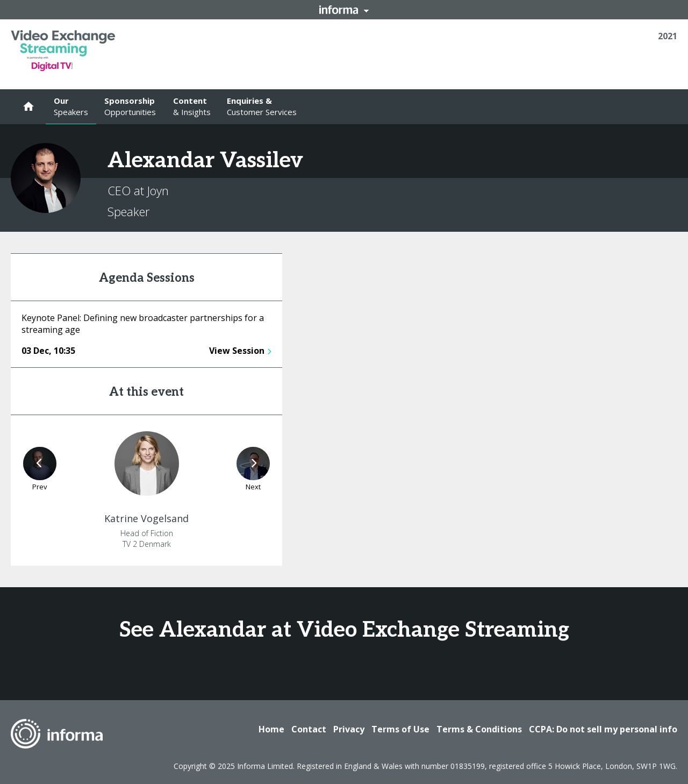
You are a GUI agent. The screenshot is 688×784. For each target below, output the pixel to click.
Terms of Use (400, 729)
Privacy (349, 729)
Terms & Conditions (479, 729)
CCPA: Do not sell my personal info (603, 729)
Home (271, 729)
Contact (309, 729)
